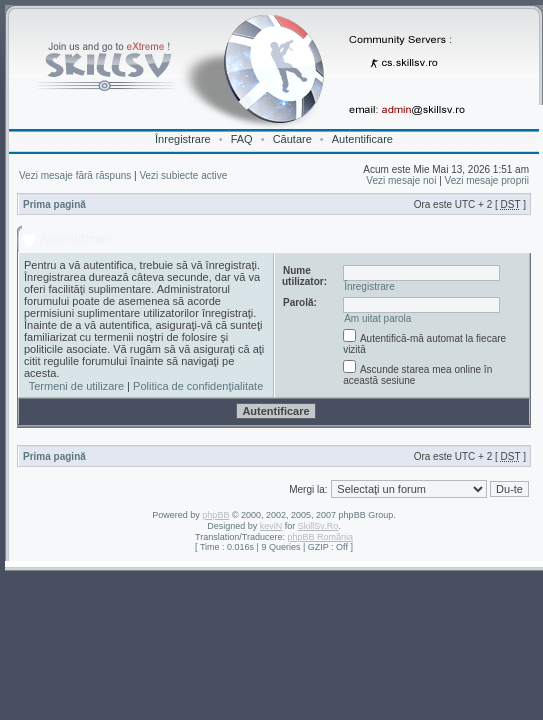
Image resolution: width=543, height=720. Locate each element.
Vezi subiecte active (183, 175)
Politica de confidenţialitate (198, 386)
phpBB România (320, 537)
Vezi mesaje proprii (487, 180)
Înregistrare (183, 139)
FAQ (242, 139)
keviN (271, 526)
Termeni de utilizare (76, 386)
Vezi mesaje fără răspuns (75, 175)
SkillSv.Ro (318, 526)
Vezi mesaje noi (401, 180)
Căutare (292, 139)
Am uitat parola (377, 318)
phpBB (215, 515)
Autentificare (362, 139)
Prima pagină (54, 204)
